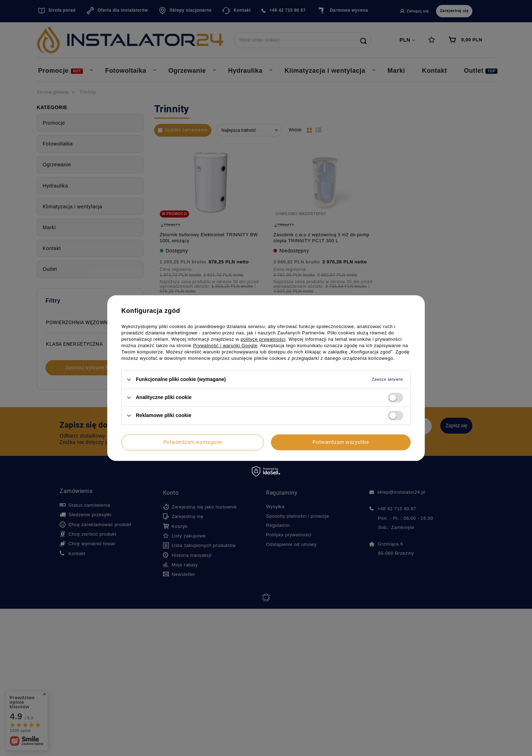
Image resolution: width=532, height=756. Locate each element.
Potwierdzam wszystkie (341, 442)
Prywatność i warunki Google (225, 346)
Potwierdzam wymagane (193, 442)
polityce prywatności (263, 339)
